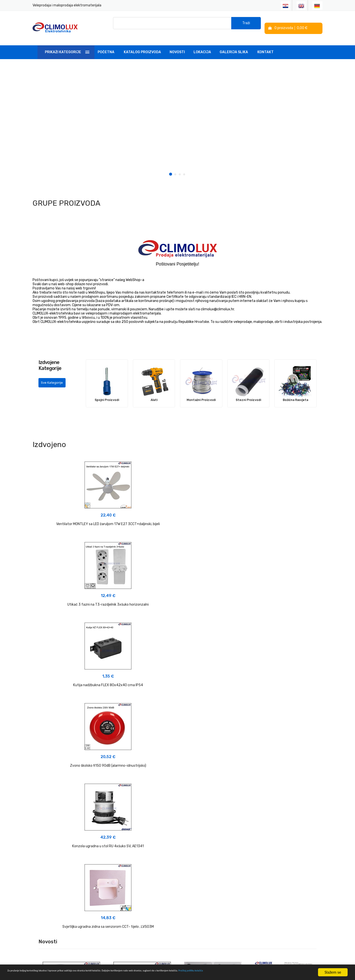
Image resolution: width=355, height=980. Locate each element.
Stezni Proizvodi (248, 393)
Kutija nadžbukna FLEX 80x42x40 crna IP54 (276, 517)
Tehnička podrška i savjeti (151, 887)
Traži (246, 25)
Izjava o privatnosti (196, 876)
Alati (154, 393)
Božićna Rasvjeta (295, 393)
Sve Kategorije (54, 380)
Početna (106, 45)
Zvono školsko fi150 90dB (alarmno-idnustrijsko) (79, 602)
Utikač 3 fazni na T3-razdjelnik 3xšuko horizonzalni (177, 517)
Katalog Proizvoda (142, 45)
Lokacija (202, 45)
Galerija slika (234, 45)
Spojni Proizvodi (107, 393)
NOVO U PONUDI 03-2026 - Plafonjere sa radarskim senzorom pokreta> (71, 710)
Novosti (177, 45)
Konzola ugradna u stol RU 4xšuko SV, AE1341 (177, 602)
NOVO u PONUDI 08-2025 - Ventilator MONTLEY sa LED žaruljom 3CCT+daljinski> (284, 706)
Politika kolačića (193, 885)
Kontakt (266, 45)
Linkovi (137, 896)
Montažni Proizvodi (201, 393)
